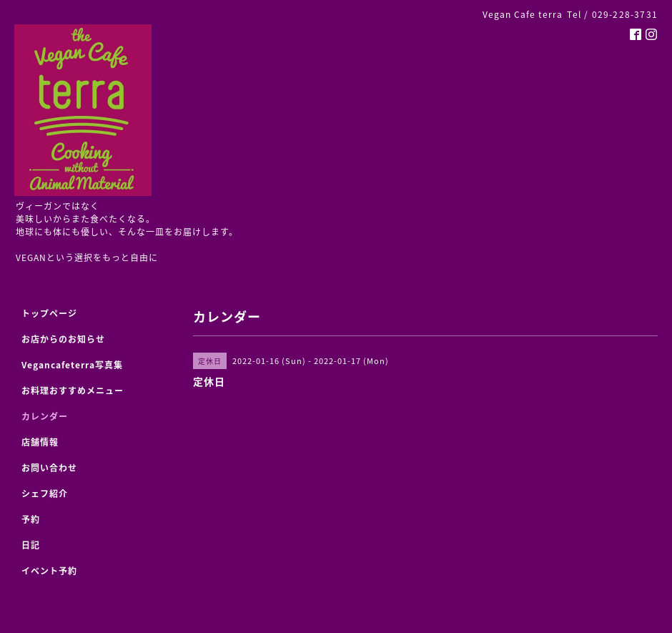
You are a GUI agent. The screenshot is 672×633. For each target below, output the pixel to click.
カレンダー (45, 416)
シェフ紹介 (45, 494)
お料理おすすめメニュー (73, 391)
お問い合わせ (49, 468)
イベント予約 (49, 571)
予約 (31, 519)
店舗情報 (40, 442)
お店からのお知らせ (63, 339)
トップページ (49, 313)
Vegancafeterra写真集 (72, 365)
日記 (31, 545)
